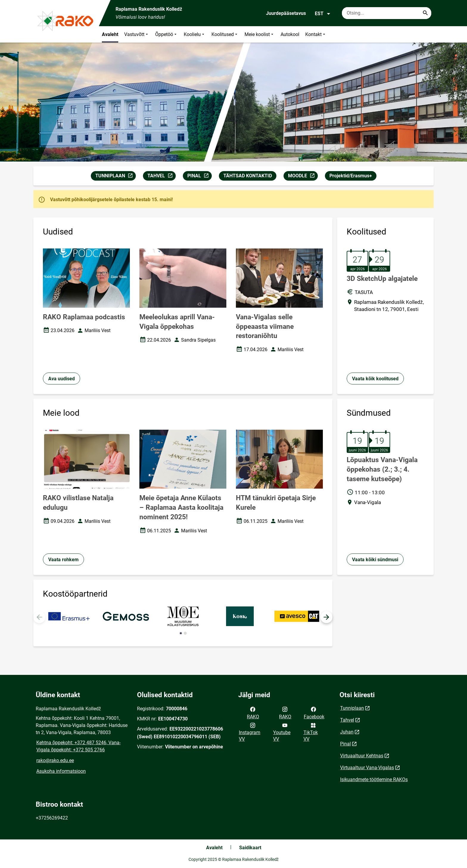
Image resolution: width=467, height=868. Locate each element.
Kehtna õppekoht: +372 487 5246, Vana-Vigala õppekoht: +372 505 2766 (78, 746)
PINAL (199, 177)
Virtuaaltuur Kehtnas (362, 756)
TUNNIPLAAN (115, 177)
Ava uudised (62, 379)
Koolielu (195, 34)
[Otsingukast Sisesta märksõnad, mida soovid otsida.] (387, 13)
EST (323, 14)
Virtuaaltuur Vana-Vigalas (367, 768)
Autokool (290, 34)
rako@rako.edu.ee (55, 760)
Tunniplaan (352, 708)
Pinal (345, 744)
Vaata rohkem (63, 560)
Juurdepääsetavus (286, 13)
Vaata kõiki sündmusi (375, 560)
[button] (326, 617)
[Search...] (425, 13)
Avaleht (110, 34)
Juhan (347, 732)
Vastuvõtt (137, 34)
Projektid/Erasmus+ (351, 176)
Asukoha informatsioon (61, 771)
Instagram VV (250, 732)
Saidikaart (250, 848)
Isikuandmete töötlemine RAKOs (374, 779)
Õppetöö (166, 34)
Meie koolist (260, 34)
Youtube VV (282, 732)
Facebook (314, 712)
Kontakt (316, 34)
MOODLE (303, 177)
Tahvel (347, 720)
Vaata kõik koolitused (375, 379)
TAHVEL (161, 177)
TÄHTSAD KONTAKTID (248, 176)
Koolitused (225, 34)
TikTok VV (311, 732)
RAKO (253, 712)
